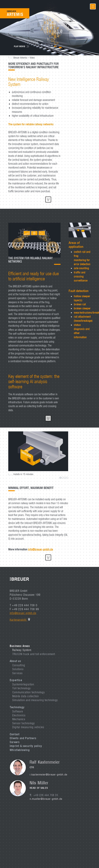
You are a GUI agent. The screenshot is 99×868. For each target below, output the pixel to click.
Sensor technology (24, 723)
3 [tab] (65, 478)
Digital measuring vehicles (28, 727)
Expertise (16, 680)
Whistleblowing (20, 750)
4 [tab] (67, 478)
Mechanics (19, 719)
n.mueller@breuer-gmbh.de (46, 799)
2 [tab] (63, 478)
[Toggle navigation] (93, 6)
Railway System (22, 650)
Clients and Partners (23, 738)
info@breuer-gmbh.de (40, 549)
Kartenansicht (19, 620)
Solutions (18, 669)
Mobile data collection (26, 696)
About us (15, 661)
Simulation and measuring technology (35, 700)
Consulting (19, 665)
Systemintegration (23, 684)
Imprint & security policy (26, 746)
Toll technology (22, 688)
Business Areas (20, 646)
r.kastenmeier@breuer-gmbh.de (49, 774)
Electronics (19, 715)
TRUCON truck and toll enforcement (34, 654)
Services (18, 673)
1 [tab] (60, 478)
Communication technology (29, 692)
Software (18, 711)
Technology (17, 707)
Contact (15, 734)
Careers (15, 742)
